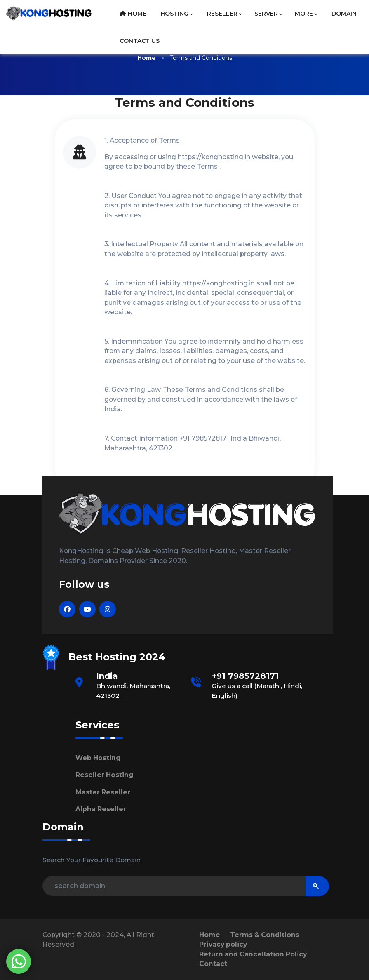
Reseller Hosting (105, 775)
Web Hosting (98, 758)
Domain (344, 14)
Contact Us (140, 41)
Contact (213, 964)
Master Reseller (103, 792)
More (306, 14)
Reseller (224, 14)
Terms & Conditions (265, 935)
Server (268, 14)
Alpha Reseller (101, 809)
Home (133, 14)
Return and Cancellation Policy (253, 954)
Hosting (177, 14)
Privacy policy (223, 944)
